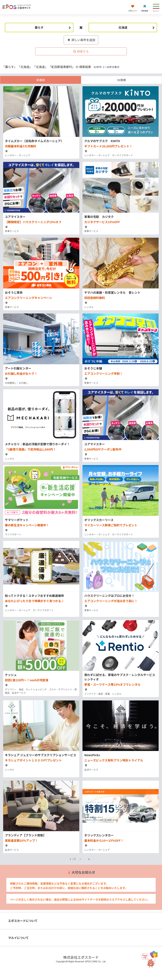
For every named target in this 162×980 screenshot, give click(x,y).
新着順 (41, 80)
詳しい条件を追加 (81, 40)
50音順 (121, 80)
